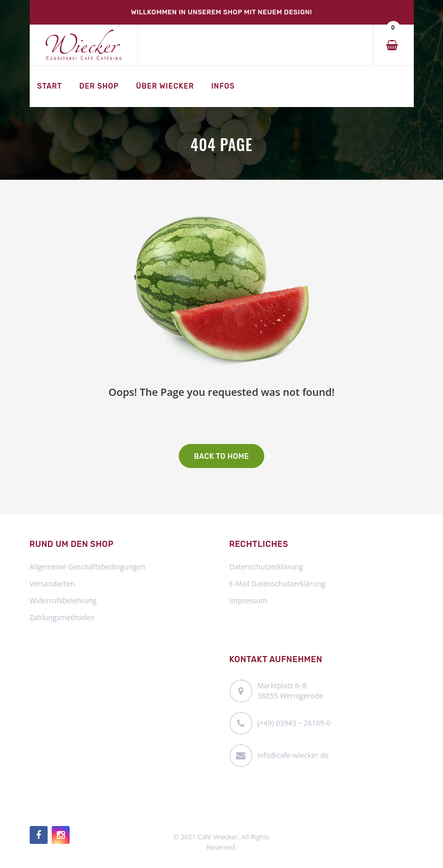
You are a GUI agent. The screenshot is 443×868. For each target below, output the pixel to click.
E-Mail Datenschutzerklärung (278, 584)
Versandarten (52, 584)
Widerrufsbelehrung (63, 600)
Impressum (248, 600)
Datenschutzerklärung (266, 567)
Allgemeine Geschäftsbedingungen (88, 567)
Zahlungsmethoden (62, 617)
